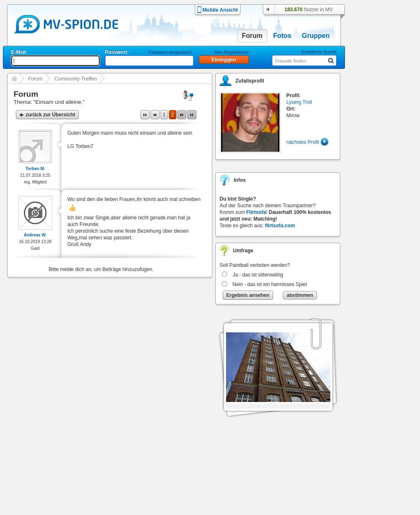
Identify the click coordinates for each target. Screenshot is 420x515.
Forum (252, 36)
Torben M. (35, 169)
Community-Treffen (75, 79)
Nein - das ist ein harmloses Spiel (270, 284)
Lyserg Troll (299, 102)
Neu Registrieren (232, 52)
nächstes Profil (303, 142)
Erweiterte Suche (319, 52)
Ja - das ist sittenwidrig (258, 275)
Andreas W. (35, 235)
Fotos (282, 36)
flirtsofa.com (280, 226)
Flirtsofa (256, 212)
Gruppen (316, 36)
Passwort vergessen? (170, 52)
